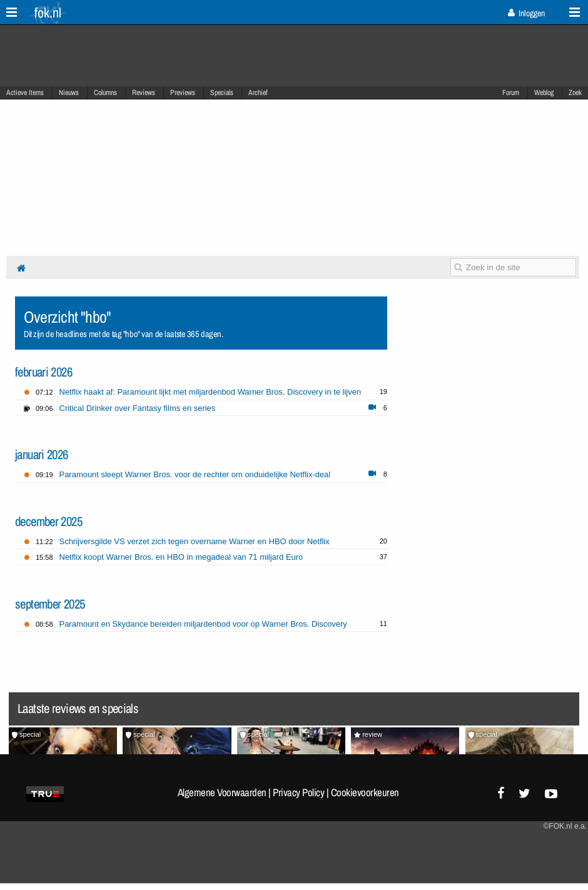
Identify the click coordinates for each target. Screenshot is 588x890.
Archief (258, 93)
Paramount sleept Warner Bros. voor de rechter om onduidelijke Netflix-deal (195, 474)
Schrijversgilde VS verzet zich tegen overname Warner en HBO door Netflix (195, 541)
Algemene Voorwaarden (222, 792)
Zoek (575, 93)
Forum (511, 93)
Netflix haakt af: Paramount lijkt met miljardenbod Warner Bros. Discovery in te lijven (210, 392)
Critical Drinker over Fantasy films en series (138, 408)
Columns (105, 93)
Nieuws (69, 93)
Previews (183, 93)
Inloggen (526, 13)
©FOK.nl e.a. (565, 826)
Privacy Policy (298, 792)
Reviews (144, 93)
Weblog (544, 93)
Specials (222, 93)
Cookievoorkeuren (365, 792)
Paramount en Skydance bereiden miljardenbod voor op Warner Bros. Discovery (203, 624)
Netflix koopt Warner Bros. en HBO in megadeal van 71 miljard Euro (181, 557)
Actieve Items (25, 93)
